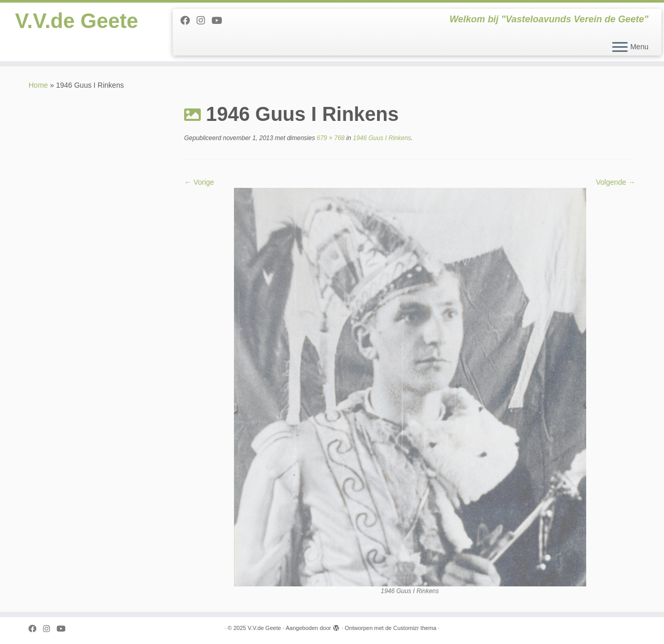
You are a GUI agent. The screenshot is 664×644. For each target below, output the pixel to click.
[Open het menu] (620, 48)
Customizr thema (415, 628)
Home (38, 85)
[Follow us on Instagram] (204, 21)
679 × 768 (330, 138)
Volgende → (616, 182)
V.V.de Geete (77, 21)
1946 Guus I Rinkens (381, 138)
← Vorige (199, 182)
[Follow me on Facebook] (189, 21)
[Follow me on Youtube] (220, 21)
